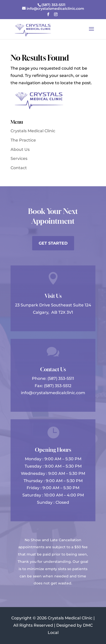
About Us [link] (20, 149)
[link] (53, 5)
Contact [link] (19, 168)
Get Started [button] (53, 243)
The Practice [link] (23, 140)
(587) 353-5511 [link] (61, 378)
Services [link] (19, 158)
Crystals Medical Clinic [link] (33, 131)
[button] (48, 16)
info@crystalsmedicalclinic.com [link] (53, 393)
